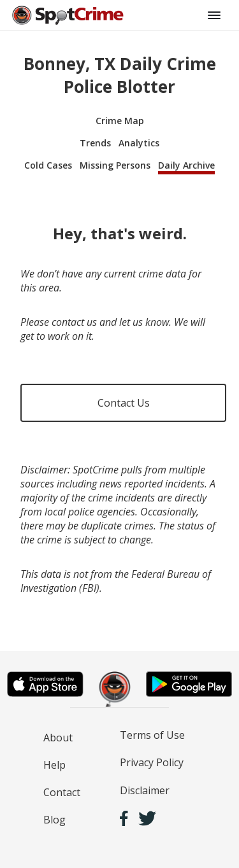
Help (54, 765)
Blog (54, 820)
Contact (62, 792)
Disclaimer (145, 790)
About (58, 738)
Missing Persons (115, 165)
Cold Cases (48, 165)
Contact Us (124, 403)
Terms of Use (152, 735)
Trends (95, 143)
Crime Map (120, 121)
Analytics (139, 143)
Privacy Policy (152, 762)
